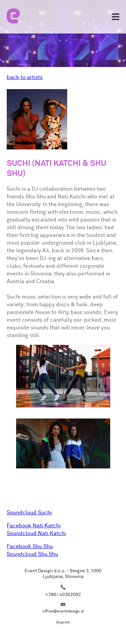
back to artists (25, 77)
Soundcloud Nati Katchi (36, 533)
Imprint (63, 623)
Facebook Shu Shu (30, 546)
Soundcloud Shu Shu (32, 554)
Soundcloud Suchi (29, 513)
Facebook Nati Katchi (34, 526)
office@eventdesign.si (63, 611)
